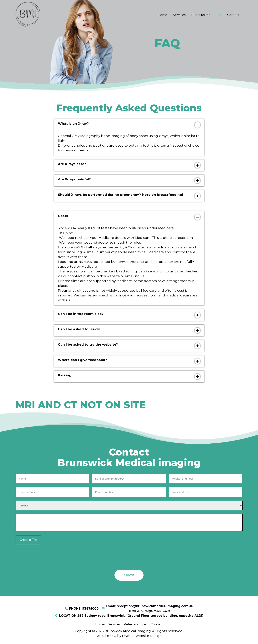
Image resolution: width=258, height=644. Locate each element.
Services (179, 15)
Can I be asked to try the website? (88, 344)
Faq (219, 15)
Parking (65, 375)
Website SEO (106, 636)
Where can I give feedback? (82, 360)
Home (162, 15)
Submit (129, 575)
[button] (129, 125)
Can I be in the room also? (81, 314)
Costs (63, 216)
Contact (233, 15)
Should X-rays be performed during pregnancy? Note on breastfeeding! (120, 195)
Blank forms (201, 15)
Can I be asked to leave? (79, 329)
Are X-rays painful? (74, 179)
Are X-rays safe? (72, 164)
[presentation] (45, 559)
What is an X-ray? (73, 124)
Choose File (28, 540)
